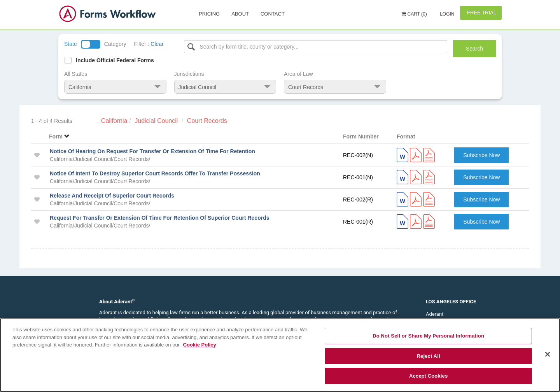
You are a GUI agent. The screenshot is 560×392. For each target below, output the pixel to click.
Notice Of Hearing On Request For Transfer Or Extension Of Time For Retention (152, 151)
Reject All (429, 356)
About (240, 14)
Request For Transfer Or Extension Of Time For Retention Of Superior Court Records (160, 218)
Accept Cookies (428, 376)
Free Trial (481, 13)
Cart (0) (414, 14)
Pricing (209, 14)
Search (474, 49)
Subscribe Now (481, 155)
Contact (273, 14)
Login (447, 14)
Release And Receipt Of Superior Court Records (112, 196)
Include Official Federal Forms (115, 60)
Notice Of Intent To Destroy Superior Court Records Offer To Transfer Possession (155, 173)
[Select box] (316, 47)
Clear (157, 44)
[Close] (548, 354)
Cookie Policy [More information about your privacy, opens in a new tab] (200, 345)
